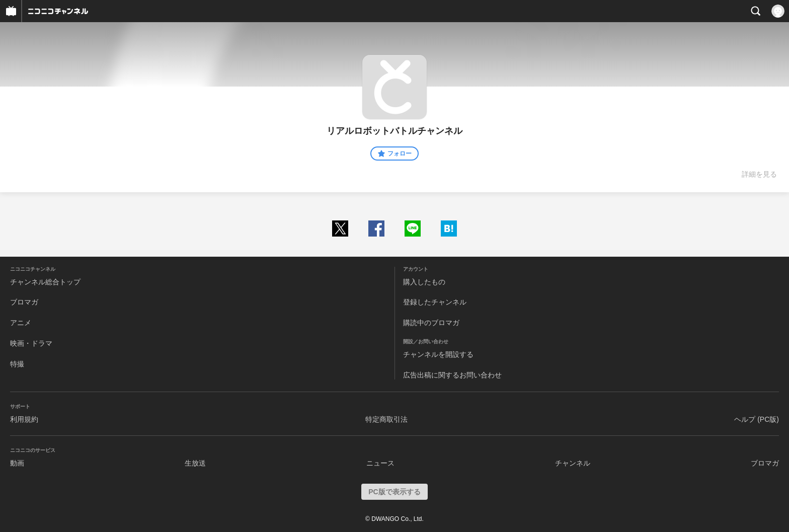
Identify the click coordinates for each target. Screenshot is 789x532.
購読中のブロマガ (431, 323)
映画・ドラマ (31, 343)
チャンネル (573, 463)
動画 (17, 463)
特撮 (17, 364)
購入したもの (424, 282)
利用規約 (24, 419)
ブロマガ (24, 302)
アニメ (21, 323)
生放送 (195, 463)
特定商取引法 (386, 419)
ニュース (380, 463)
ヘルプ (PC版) (757, 419)
